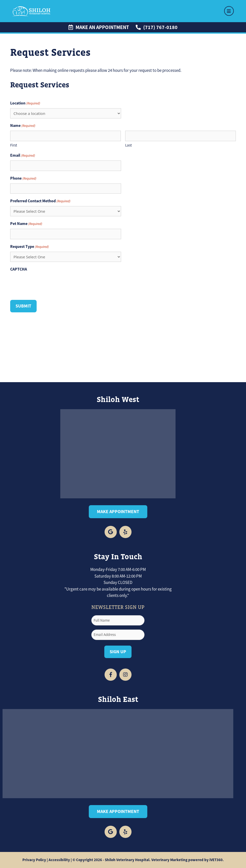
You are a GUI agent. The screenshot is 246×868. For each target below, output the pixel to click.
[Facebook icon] (111, 532)
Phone (23, 178)
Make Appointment (118, 512)
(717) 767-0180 (157, 27)
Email (23, 155)
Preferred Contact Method (40, 201)
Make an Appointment (99, 27)
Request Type (30, 247)
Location (25, 103)
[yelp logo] (125, 532)
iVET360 (216, 860)
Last (128, 145)
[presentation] (49, 284)
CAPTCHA (19, 269)
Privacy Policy (34, 860)
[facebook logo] (111, 832)
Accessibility (59, 860)
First (14, 145)
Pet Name (26, 224)
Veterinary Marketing (169, 860)
